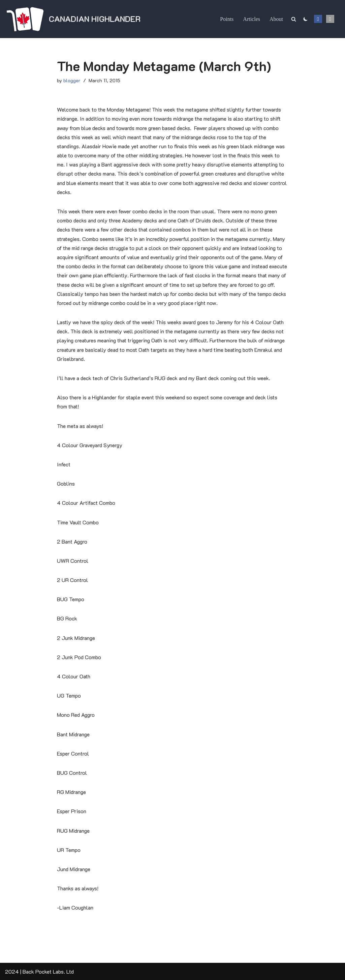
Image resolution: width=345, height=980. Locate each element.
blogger (72, 80)
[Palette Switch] (306, 19)
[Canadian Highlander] (73, 19)
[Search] (294, 19)
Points (227, 19)
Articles (252, 19)
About (276, 19)
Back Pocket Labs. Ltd (48, 971)
